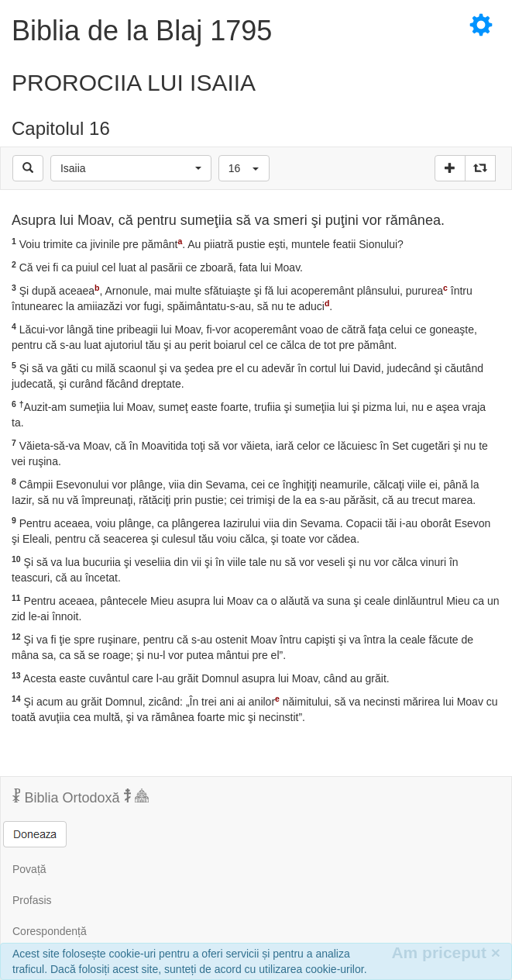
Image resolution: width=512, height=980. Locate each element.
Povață (29, 869)
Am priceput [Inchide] (446, 952)
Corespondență (50, 931)
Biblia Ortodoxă (81, 797)
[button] (131, 168)
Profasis (32, 900)
